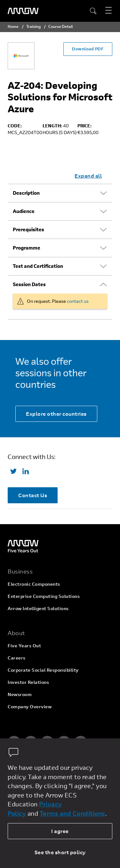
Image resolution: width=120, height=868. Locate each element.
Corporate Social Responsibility (43, 670)
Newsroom (20, 694)
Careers (17, 658)
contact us (78, 301)
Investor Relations (28, 682)
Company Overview (30, 706)
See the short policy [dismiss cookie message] (60, 852)
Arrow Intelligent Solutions (38, 608)
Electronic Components (34, 584)
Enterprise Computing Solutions (44, 596)
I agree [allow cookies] (60, 831)
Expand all (88, 176)
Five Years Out (24, 646)
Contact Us (33, 495)
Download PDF (88, 49)
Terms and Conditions (72, 813)
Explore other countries (56, 414)
